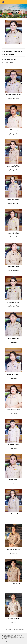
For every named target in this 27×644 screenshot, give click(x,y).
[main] (14, 52)
